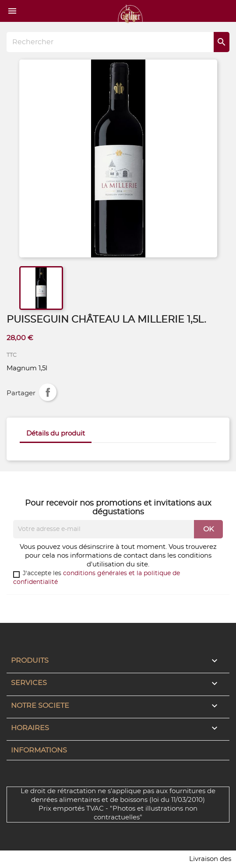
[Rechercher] (118, 42)
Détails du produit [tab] (56, 434)
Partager (48, 392)
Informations (39, 750)
